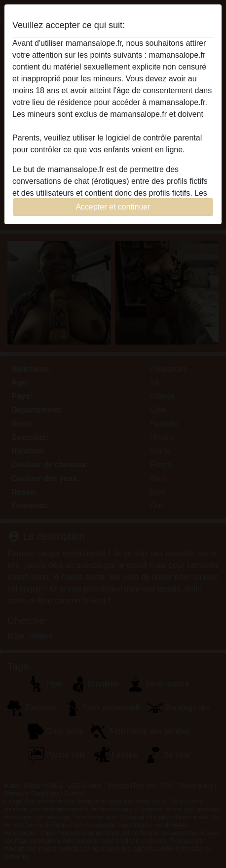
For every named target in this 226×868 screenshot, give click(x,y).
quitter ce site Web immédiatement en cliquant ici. (99, 126)
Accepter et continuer (113, 207)
